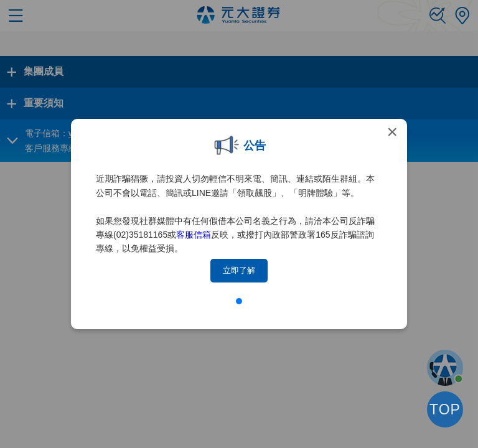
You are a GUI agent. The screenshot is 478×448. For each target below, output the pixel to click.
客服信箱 (194, 235)
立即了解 (239, 270)
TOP (445, 409)
